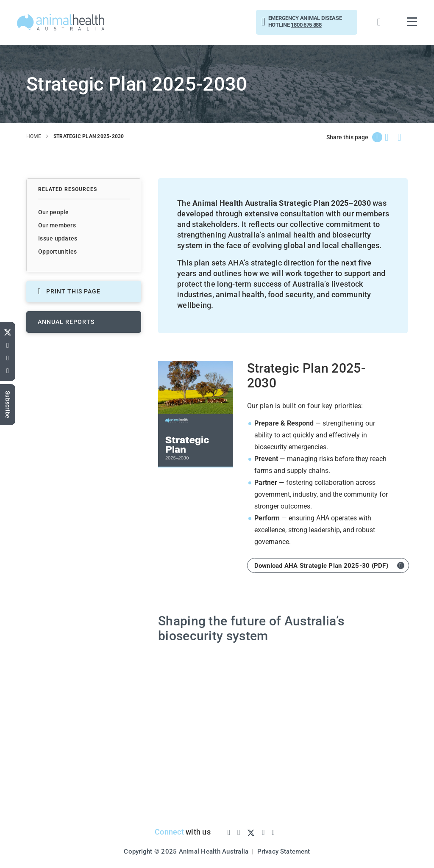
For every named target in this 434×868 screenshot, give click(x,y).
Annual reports (66, 322)
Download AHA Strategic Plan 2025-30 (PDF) (321, 565)
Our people (54, 212)
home (34, 136)
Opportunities (57, 252)
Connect (168, 831)
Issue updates (58, 238)
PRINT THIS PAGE (69, 292)
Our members (57, 225)
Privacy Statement (284, 851)
